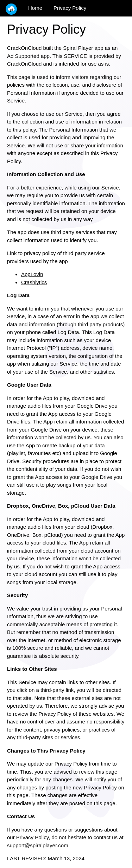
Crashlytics (34, 282)
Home (35, 8)
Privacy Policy (70, 8)
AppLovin (32, 274)
